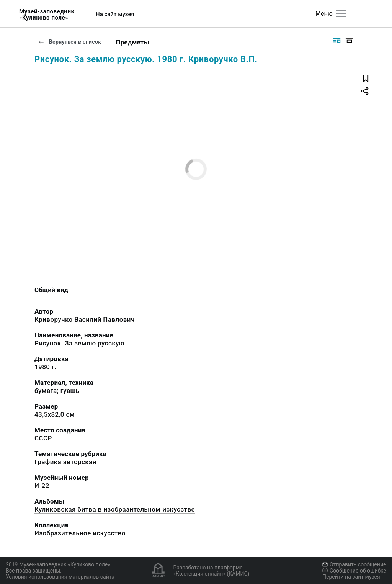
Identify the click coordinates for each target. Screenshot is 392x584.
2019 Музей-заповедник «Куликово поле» (58, 564)
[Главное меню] (341, 14)
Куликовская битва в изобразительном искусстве (115, 509)
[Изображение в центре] (349, 41)
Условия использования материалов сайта (60, 577)
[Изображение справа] (337, 41)
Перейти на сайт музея (351, 577)
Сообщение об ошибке (354, 571)
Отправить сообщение (354, 564)
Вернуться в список (70, 42)
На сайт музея (115, 14)
